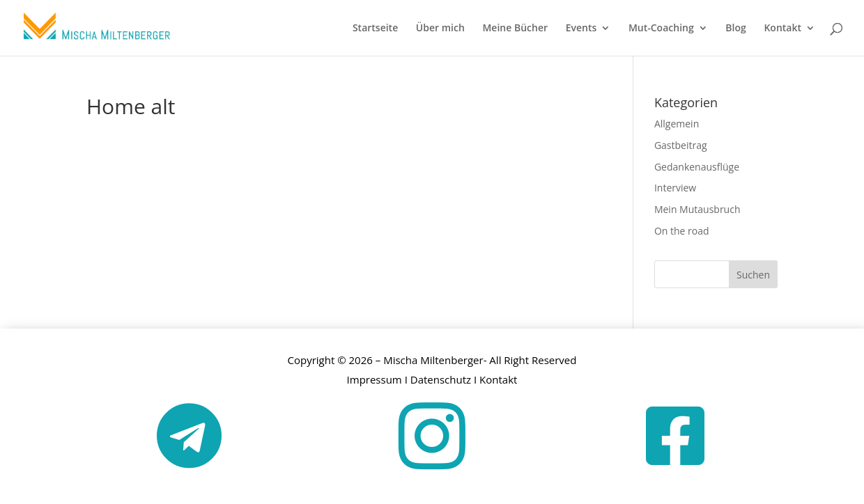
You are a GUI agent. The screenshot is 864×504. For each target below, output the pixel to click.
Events (581, 29)
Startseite (375, 29)
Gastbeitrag (681, 145)
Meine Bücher (515, 29)
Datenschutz (441, 379)
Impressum (375, 379)
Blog (735, 29)
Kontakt (782, 29)
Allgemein (677, 124)
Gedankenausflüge (697, 167)
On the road (682, 231)
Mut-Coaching (661, 29)
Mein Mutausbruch (697, 209)
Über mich (440, 29)
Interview (675, 188)
